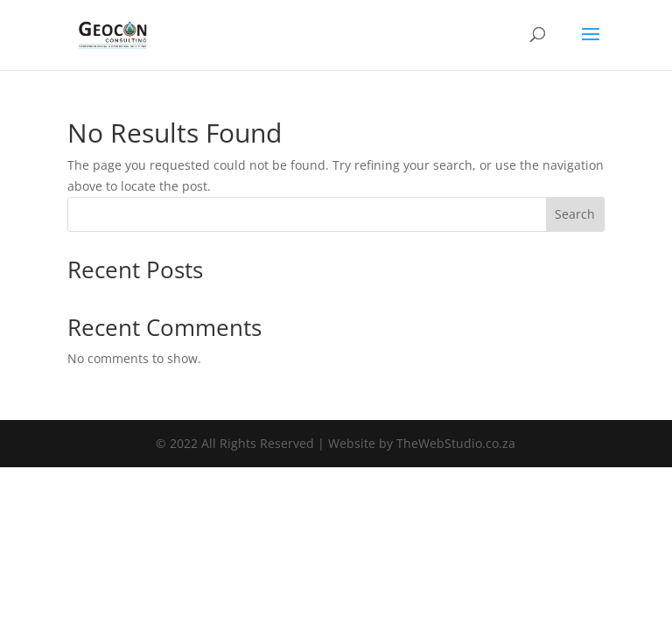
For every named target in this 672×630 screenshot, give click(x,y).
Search (575, 214)
